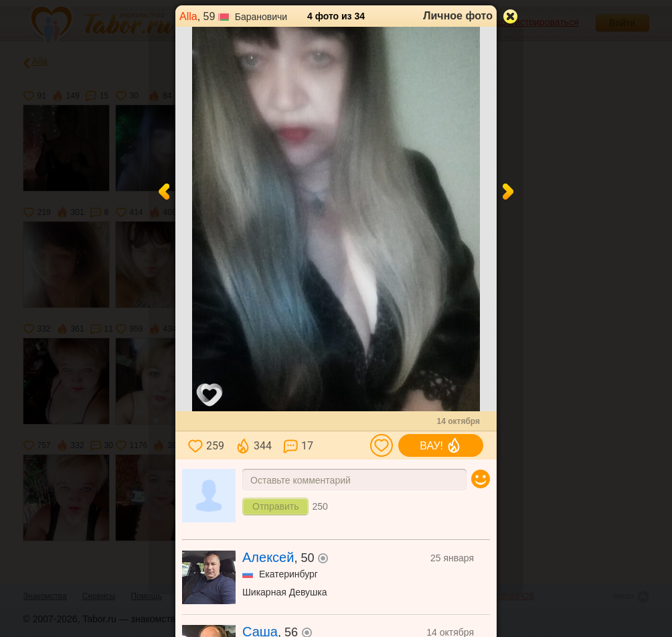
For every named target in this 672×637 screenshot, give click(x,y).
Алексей (268, 557)
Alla (188, 16)
